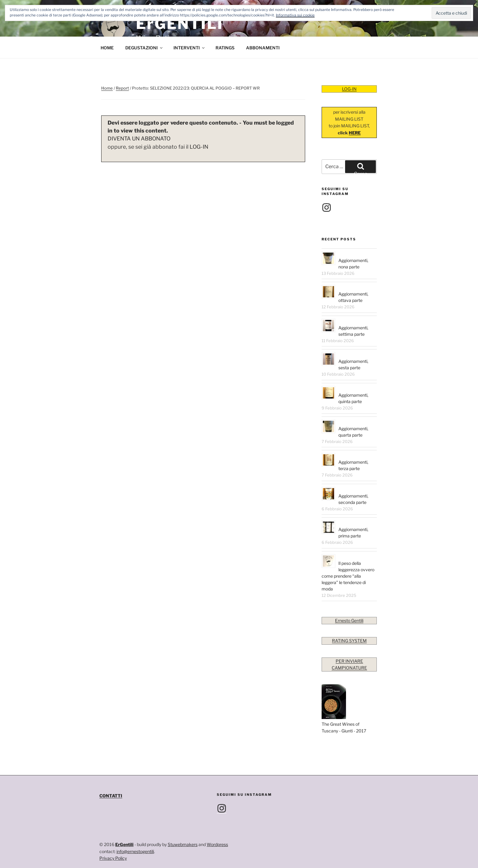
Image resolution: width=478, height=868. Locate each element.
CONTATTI (111, 796)
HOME (107, 48)
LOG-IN (199, 147)
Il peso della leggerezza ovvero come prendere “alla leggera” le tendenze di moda (348, 576)
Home (107, 88)
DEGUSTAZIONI (144, 48)
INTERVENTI (189, 48)
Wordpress (217, 844)
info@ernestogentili (135, 851)
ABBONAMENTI (263, 48)
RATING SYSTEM (349, 641)
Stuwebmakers (183, 844)
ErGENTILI (180, 24)
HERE (355, 133)
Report (122, 88)
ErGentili (124, 844)
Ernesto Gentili (349, 620)
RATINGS (225, 48)
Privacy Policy (113, 858)
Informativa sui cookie (295, 15)
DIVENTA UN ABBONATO (139, 138)
